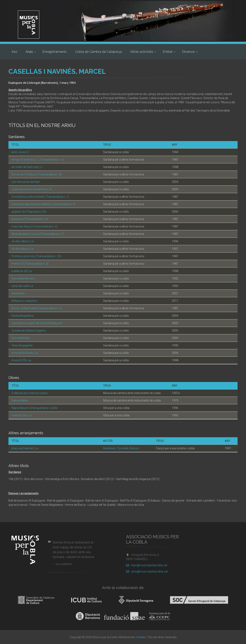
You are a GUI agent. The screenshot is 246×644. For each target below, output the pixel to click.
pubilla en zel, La (22, 271)
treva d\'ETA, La (21, 360)
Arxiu (29, 52)
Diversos (189, 52)
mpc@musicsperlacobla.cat (147, 565)
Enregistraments (55, 52)
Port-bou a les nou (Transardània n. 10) (36, 256)
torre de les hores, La (25, 353)
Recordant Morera (23, 278)
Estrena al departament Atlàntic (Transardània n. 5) (43, 204)
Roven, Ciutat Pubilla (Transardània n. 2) (37, 308)
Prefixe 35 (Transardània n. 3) (30, 264)
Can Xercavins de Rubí (26, 182)
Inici (14, 52)
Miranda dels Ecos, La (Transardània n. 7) (38, 234)
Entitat (168, 52)
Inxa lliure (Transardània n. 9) (30, 219)
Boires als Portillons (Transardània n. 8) (37, 174)
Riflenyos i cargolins (24, 301)
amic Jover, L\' (21, 152)
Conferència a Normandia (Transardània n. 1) (40, 197)
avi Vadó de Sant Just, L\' (27, 167)
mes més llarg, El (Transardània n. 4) (34, 226)
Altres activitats (142, 52)
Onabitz (141, 637)
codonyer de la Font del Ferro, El (32, 189)
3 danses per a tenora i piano (30, 393)
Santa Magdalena (23, 316)
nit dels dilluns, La (22, 241)
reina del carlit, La (22, 286)
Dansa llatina (20, 400)
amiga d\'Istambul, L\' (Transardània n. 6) (38, 160)
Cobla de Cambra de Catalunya (98, 52)
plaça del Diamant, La (25, 448)
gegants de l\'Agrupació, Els (29, 212)
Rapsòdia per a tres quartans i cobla (34, 408)
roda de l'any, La (22, 415)
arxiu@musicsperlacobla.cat (147, 571)
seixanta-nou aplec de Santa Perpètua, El (37, 323)
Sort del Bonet (20, 338)
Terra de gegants (22, 345)
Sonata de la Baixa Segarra (28, 331)
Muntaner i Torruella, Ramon (121, 448)
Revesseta (18, 293)
